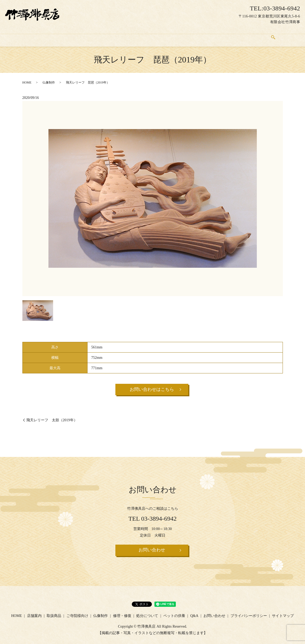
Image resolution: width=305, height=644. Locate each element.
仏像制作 (128, 35)
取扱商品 (71, 35)
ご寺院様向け (99, 35)
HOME (24, 35)
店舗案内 (47, 35)
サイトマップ (283, 613)
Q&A (241, 35)
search (287, 35)
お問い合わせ (266, 35)
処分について (184, 35)
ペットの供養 (216, 35)
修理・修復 (154, 35)
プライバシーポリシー (249, 613)
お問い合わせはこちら (152, 385)
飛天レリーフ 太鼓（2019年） (52, 416)
